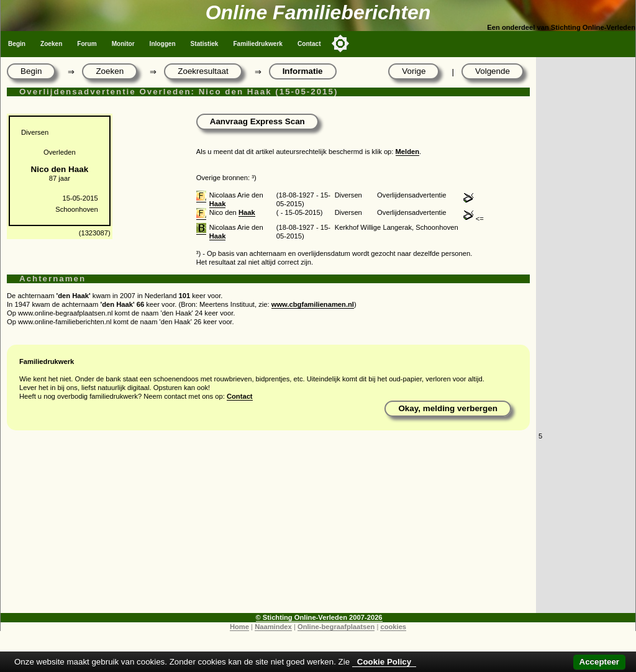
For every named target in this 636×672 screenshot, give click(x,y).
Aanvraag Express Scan (257, 121)
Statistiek (205, 44)
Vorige (414, 71)
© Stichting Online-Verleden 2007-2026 (319, 617)
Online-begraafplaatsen (336, 627)
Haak (218, 204)
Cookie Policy (384, 662)
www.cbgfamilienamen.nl (313, 304)
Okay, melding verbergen (448, 408)
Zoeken (51, 44)
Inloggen (163, 44)
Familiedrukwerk (258, 44)
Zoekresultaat (203, 71)
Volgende (493, 71)
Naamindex (273, 627)
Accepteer (599, 662)
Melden (408, 152)
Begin (17, 44)
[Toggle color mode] (340, 43)
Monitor (123, 44)
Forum (87, 44)
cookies (393, 627)
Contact (309, 44)
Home (239, 627)
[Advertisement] (268, 526)
